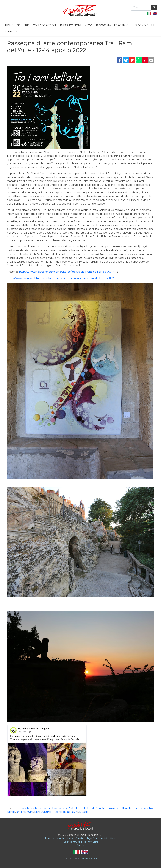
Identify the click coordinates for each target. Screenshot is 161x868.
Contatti (12, 32)
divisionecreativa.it (88, 859)
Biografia (103, 25)
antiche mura (25, 812)
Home (9, 25)
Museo (83, 812)
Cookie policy (83, 838)
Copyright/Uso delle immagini (81, 842)
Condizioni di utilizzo (104, 838)
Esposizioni (123, 25)
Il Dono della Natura (65, 812)
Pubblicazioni (71, 25)
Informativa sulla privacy (59, 838)
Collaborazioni (45, 25)
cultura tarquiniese (131, 808)
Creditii (81, 845)
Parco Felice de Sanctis (90, 808)
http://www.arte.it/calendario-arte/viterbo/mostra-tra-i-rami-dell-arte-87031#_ (67, 272)
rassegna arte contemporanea (32, 808)
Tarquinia (112, 808)
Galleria (23, 25)
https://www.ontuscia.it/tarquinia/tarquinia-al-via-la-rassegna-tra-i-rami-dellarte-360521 (61, 278)
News (89, 25)
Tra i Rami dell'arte (63, 808)
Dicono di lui (144, 25)
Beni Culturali (43, 812)
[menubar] (80, 28)
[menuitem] (9, 25)
